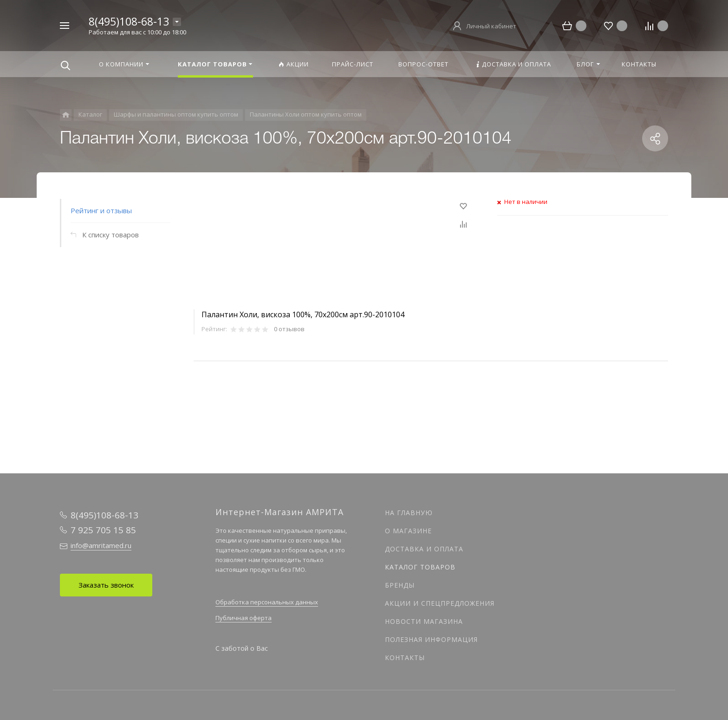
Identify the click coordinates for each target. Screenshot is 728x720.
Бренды (400, 585)
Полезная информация (431, 639)
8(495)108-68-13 (129, 21)
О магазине (408, 531)
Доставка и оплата (424, 549)
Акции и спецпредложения (440, 603)
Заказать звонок (106, 585)
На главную (409, 513)
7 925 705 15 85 (103, 530)
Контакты (405, 658)
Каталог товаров (420, 567)
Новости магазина (424, 621)
